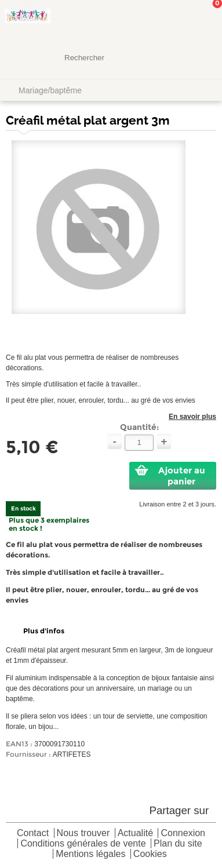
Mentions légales (90, 854)
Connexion (183, 834)
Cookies (150, 854)
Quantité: (139, 427)
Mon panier (204, 20)
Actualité (135, 834)
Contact (33, 834)
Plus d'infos (44, 631)
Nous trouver (83, 834)
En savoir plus (192, 417)
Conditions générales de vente (83, 844)
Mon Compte (170, 20)
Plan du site (178, 844)
